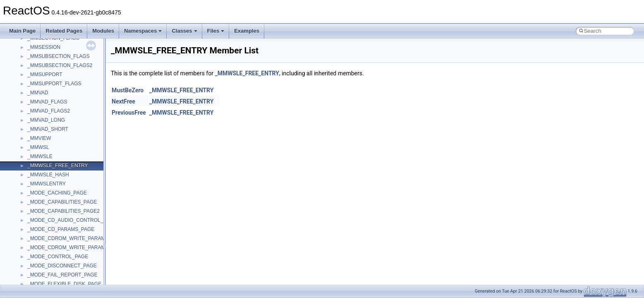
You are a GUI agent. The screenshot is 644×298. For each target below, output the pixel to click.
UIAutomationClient (49, 228)
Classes (184, 31)
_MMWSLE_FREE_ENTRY (247, 73)
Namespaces (143, 31)
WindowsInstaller (46, 282)
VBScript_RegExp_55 (51, 255)
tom (31, 182)
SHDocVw (39, 100)
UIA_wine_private (47, 219)
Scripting (37, 91)
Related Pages (64, 31)
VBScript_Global (45, 237)
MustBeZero (128, 90)
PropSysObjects (45, 46)
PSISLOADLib (43, 55)
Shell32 (36, 109)
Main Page (22, 31)
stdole (34, 137)
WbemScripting (44, 273)
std (31, 127)
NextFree (123, 101)
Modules (103, 31)
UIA (31, 209)
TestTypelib (40, 164)
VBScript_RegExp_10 (51, 246)
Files (216, 31)
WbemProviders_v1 (49, 264)
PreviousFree (129, 113)
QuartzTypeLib (43, 73)
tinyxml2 (36, 173)
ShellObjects (41, 118)
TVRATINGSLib (45, 200)
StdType (36, 146)
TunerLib (37, 191)
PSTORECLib (43, 64)
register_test (41, 82)
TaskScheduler (44, 155)
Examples (247, 31)
